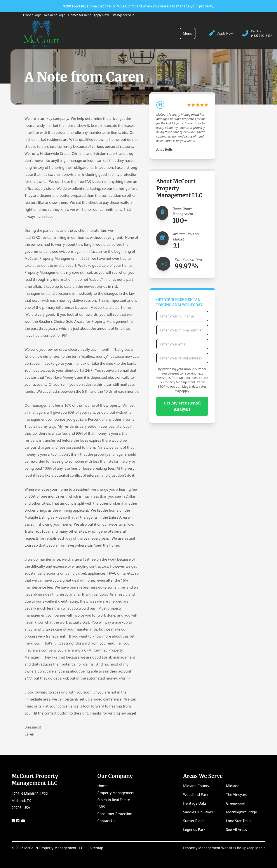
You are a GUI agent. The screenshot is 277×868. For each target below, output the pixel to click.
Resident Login (55, 15)
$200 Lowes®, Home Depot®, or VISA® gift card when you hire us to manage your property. (138, 6)
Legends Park (194, 830)
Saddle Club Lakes (198, 812)
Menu (188, 33)
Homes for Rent (79, 15)
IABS (101, 807)
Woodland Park (196, 795)
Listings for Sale (123, 15)
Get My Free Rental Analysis (182, 406)
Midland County (196, 786)
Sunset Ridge (194, 821)
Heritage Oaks (195, 803)
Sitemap (96, 848)
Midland (233, 786)
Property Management (116, 793)
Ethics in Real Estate (114, 800)
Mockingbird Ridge (241, 812)
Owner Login (32, 15)
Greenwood (236, 803)
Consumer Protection (115, 814)
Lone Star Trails (239, 821)
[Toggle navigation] (188, 33)
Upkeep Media (254, 848)
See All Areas (237, 830)
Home (102, 786)
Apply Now (101, 15)
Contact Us (106, 821)
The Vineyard (237, 795)
